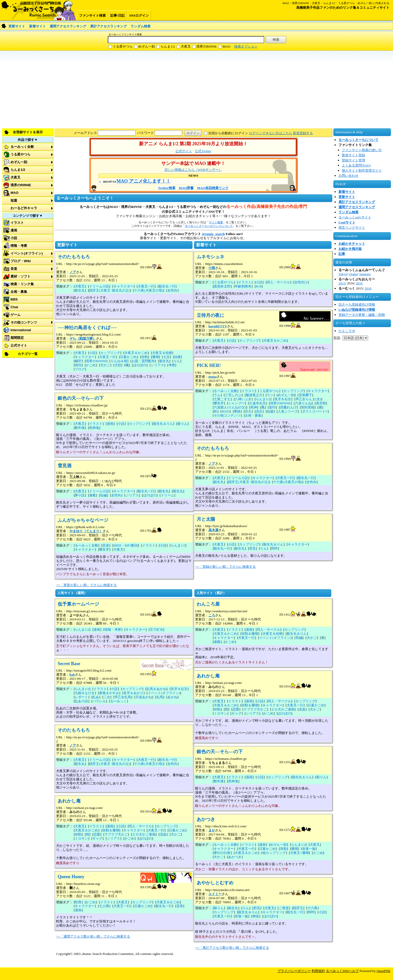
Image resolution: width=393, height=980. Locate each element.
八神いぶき (243, 399)
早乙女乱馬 (123, 697)
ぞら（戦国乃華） (83, 338)
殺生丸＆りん (163, 424)
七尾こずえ (222, 399)
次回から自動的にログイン (228, 133)
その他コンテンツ (24, 322)
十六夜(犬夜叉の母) (149, 290)
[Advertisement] (154, 89)
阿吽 (274, 548)
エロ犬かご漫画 (144, 834)
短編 (103, 495)
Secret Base (69, 664)
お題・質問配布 (143, 361)
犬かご (105, 365)
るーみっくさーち (38, 10)
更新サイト (17, 26)
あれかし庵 (69, 801)
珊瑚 (155, 357)
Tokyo (343, 274)
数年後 (80, 428)
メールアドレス (85, 133)
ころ (212, 615)
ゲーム (15, 315)
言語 (337, 338)
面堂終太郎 (222, 286)
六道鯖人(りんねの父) (230, 407)
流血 (163, 834)
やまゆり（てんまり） (86, 531)
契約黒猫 (308, 407)
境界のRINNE (207, 46)
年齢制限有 (243, 286)
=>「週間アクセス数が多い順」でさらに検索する (93, 936)
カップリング (110, 353)
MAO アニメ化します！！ (144, 181)
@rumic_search (213, 234)
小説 (14, 238)
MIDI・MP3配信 (126, 545)
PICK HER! (209, 365)
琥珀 (78, 365)
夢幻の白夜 (222, 853)
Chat (14, 307)
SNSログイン (139, 15)
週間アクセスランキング (68, 26)
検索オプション (246, 46)
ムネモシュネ (210, 257)
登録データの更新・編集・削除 (362, 315)
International (21, 330)
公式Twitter (203, 151)
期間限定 (17, 338)
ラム (217, 395)
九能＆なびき (85, 693)
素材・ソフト (20, 276)
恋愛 (97, 834)
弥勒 (144, 357)
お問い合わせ (348, 176)
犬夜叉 (186, 46)
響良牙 (104, 549)
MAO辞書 (186, 188)
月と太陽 (206, 519)
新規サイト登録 (353, 155)
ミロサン (81, 838)
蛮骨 (180, 906)
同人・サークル (278, 282)
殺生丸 (80, 290)
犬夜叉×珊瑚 (299, 853)
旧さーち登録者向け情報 (357, 304)
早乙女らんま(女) (308, 399)
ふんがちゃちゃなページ (83, 520)
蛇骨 (78, 902)
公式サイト (19, 345)
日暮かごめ (128, 357)
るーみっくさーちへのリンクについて (209, 226)
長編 (299, 638)
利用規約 (318, 971)
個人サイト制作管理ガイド (362, 170)
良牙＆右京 (283, 399)
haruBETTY (218, 326)
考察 (172, 365)
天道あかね (144, 697)
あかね (172, 697)
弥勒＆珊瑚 (111, 830)
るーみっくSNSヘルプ (342, 971)
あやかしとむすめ (215, 883)
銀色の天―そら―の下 (81, 398)
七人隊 (104, 906)
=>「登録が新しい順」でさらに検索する (226, 567)
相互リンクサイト (352, 227)
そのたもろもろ (74, 257)
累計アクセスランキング (108, 26)
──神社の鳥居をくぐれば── (87, 328)
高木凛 (213, 530)
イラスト (17, 223)
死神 (254, 407)
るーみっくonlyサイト (355, 217)
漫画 (14, 230)
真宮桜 (321, 403)
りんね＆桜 (119, 361)
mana (213, 377)
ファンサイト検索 (92, 15)
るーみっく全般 (22, 147)
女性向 (172, 290)
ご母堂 (284, 908)
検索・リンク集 (22, 284)
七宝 (166, 357)
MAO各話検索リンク (213, 188)
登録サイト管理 (353, 160)
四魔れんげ (288, 407)
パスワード (146, 133)
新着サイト (38, 26)
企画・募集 (19, 292)
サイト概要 (216, 222)
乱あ (96, 697)
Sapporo (365, 274)
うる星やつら (123, 46)
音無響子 (305, 395)
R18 (259, 286)
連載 (92, 495)
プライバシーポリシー (294, 971)
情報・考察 (19, 246)
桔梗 (177, 357)
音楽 (14, 269)
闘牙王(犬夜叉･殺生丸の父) (109, 290)
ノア (73, 272)
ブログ (80, 369)
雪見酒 (65, 466)
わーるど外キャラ (24, 208)
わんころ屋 (208, 604)
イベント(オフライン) (27, 253)
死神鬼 (94, 428)
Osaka (353, 274)
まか (212, 830)
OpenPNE (384, 971)
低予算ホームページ (78, 604)
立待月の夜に (210, 315)
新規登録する (303, 133)
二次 (107, 697)
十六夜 (312, 908)
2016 (368, 288)
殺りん (182, 424)
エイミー (215, 894)
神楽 (256, 916)
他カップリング (274, 853)
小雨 (212, 268)
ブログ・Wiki (21, 261)
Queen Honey (71, 877)
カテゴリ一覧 (28, 354)
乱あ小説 (81, 701)
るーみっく (118, 701)
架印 (272, 407)
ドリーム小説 (99, 286)
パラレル (99, 701)
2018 (359, 283)
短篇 (14, 200)
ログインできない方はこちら (270, 133)
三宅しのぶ (233, 395)
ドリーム (167, 495)
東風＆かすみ (109, 693)
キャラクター (123, 286)
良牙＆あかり (133, 693)
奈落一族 (309, 849)
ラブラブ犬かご (116, 834)
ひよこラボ (347, 331)
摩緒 (237, 411)
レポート (81, 697)
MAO (226, 46)
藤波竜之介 (254, 395)
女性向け (301, 282)
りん (177, 361)
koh (72, 675)
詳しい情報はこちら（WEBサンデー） (193, 170)
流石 (259, 411)
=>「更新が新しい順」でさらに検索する (87, 585)
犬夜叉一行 (146, 286)
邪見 (252, 548)
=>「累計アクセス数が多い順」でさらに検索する (232, 948)
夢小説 (80, 495)
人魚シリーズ (288, 411)
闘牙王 (298, 908)
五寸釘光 (156, 630)
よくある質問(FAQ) (356, 165)
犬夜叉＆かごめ (136, 353)
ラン (270, 395)
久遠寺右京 (257, 403)
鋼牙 (78, 361)
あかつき (206, 819)
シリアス (157, 365)
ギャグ (97, 838)
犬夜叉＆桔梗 (162, 353)
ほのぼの (140, 365)
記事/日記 (118, 15)
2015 (342, 283)
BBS (14, 299)
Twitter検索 (167, 188)
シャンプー (236, 403)
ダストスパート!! (315, 411)
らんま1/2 (168, 46)
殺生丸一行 (167, 286)
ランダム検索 (141, 26)
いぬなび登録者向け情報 (357, 310)
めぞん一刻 (147, 46)
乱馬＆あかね (156, 689)
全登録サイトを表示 (28, 132)
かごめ (91, 365)
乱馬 (160, 697)
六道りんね (303, 403)
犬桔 (118, 365)
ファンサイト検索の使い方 (362, 150)
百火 (248, 411)
